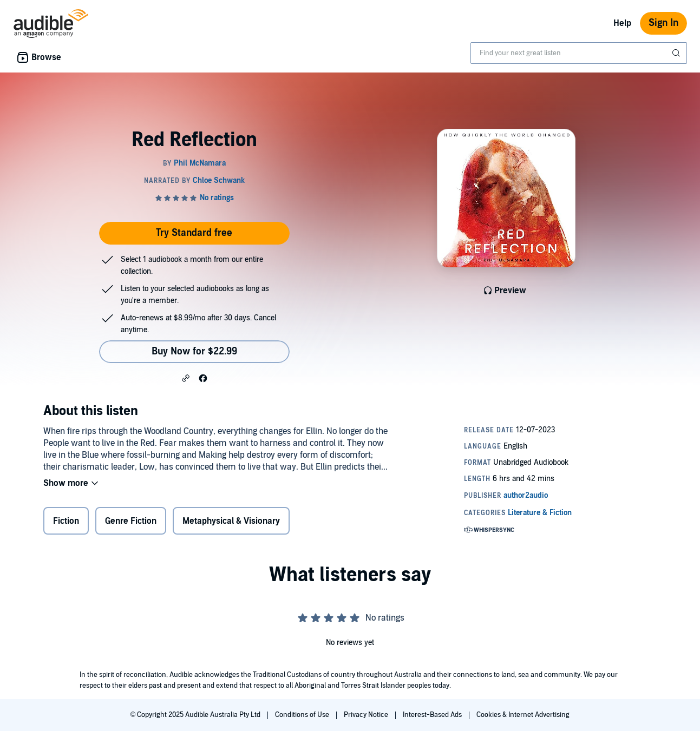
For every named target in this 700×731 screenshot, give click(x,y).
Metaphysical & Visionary (231, 521)
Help (622, 23)
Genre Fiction (131, 521)
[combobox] (579, 53)
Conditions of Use (303, 715)
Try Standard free (194, 233)
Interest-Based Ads (433, 715)
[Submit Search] (677, 53)
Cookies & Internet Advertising (523, 715)
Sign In (663, 23)
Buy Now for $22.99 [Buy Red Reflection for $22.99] (194, 351)
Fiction (66, 521)
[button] (186, 378)
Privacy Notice (367, 715)
